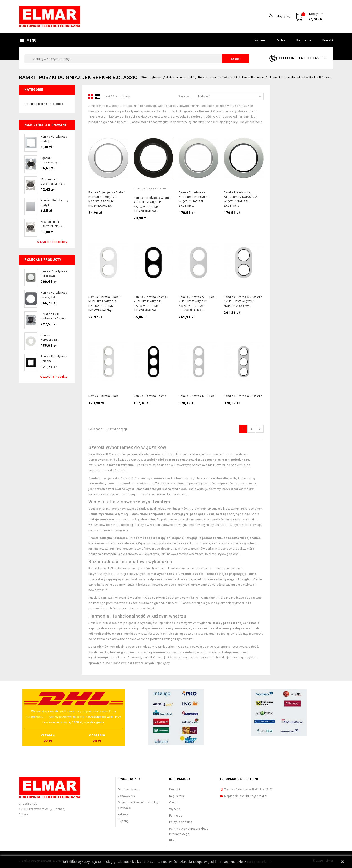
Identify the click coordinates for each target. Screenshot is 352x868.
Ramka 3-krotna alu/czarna (243, 396)
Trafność (230, 96)
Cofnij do (44, 104)
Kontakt (328, 40)
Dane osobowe (129, 789)
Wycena (260, 40)
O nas (281, 40)
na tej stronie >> (259, 862)
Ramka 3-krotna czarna (150, 396)
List (98, 96)
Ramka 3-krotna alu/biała (197, 396)
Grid (91, 96)
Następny (260, 429)
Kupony (123, 821)
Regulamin (304, 40)
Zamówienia (126, 796)
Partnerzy (176, 816)
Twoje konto (130, 779)
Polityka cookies (181, 822)
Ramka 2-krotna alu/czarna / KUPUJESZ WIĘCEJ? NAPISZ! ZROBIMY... (243, 301)
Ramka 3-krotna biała (103, 396)
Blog (173, 840)
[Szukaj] (137, 59)
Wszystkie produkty (53, 377)
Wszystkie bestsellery (52, 242)
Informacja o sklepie (240, 779)
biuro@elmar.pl (257, 796)
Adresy (123, 814)
